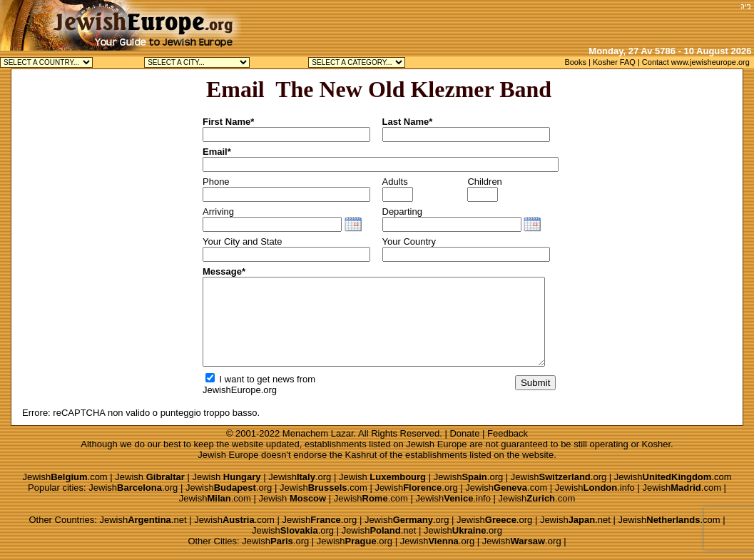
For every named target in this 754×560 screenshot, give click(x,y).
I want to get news (250, 379)
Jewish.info (595, 488)
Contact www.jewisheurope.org (696, 62)
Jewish (150, 477)
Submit (535, 383)
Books (575, 62)
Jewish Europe (436, 444)
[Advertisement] (569, 21)
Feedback (508, 433)
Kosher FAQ (614, 62)
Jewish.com (65, 477)
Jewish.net (143, 520)
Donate (464, 433)
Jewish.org (300, 477)
